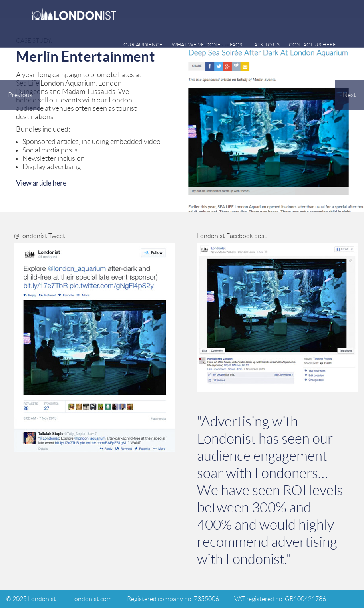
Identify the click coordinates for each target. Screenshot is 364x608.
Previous (20, 95)
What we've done (196, 45)
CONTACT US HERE (312, 45)
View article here (41, 183)
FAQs (236, 45)
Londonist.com (91, 599)
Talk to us (266, 45)
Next (349, 95)
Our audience (143, 45)
